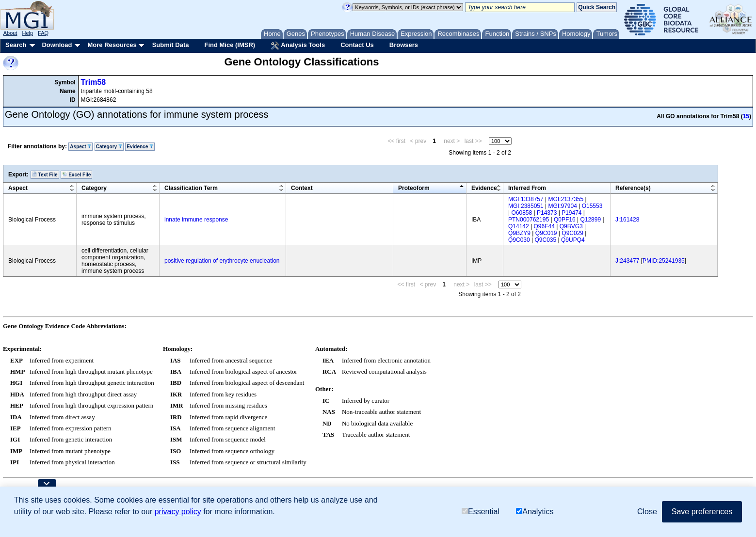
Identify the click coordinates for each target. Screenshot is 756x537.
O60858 (522, 213)
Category (109, 147)
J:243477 (627, 261)
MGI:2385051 (526, 206)
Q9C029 (572, 233)
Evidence (140, 147)
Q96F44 (544, 226)
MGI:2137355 (566, 199)
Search (16, 45)
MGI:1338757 (526, 199)
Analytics (535, 512)
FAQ (43, 33)
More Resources (112, 45)
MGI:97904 (563, 206)
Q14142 (519, 226)
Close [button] (647, 512)
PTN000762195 (529, 220)
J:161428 (627, 220)
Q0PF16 (565, 220)
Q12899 (590, 220)
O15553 (592, 206)
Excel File (76, 174)
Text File (45, 174)
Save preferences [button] (702, 512)
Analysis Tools (298, 46)
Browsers (404, 45)
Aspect (80, 147)
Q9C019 (546, 233)
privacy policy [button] (178, 512)
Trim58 (94, 82)
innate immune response (196, 220)
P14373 (547, 213)
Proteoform (414, 188)
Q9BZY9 (519, 233)
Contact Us (357, 45)
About (10, 33)
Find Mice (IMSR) (230, 45)
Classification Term (191, 188)
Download (57, 45)
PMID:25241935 (664, 261)
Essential (481, 512)
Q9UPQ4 (573, 240)
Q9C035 (546, 240)
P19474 (571, 213)
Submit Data (171, 45)
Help (27, 33)
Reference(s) (633, 188)
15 (746, 116)
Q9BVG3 (571, 226)
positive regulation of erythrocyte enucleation (222, 261)
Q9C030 (519, 240)
